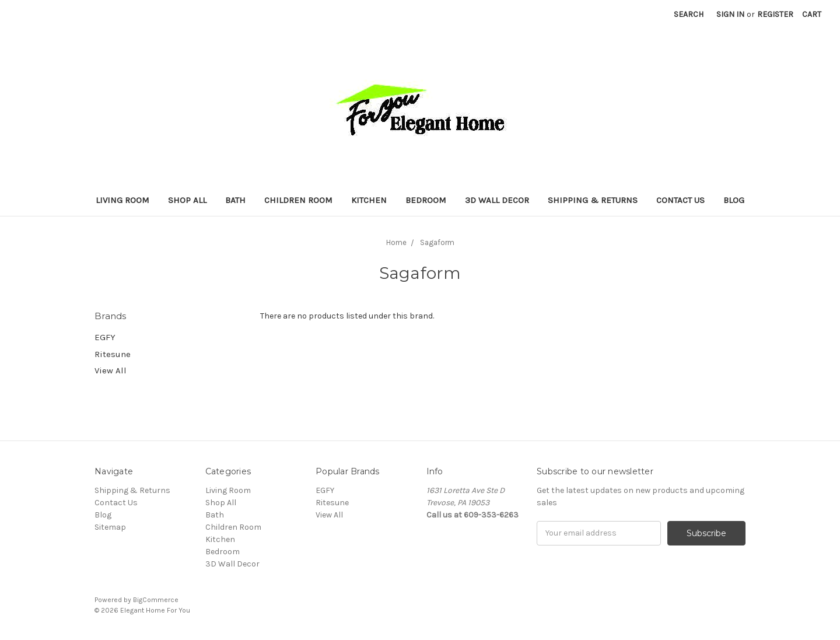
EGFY (105, 337)
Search (689, 14)
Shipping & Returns (593, 200)
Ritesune (113, 354)
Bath (235, 200)
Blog (734, 200)
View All (111, 370)
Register (775, 14)
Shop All (187, 200)
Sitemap (110, 527)
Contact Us (680, 200)
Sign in (730, 14)
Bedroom (426, 200)
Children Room (298, 200)
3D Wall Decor (497, 200)
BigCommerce (156, 600)
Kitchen (369, 200)
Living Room (123, 200)
